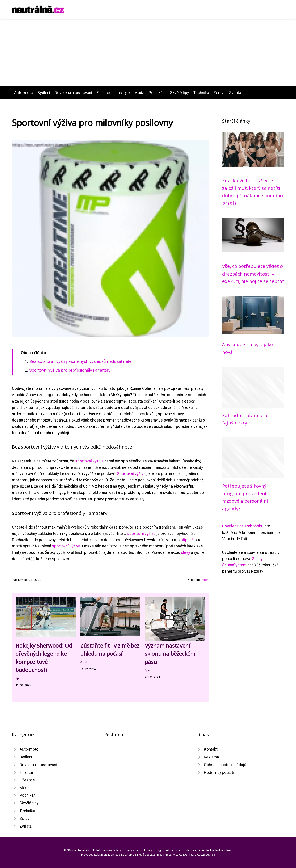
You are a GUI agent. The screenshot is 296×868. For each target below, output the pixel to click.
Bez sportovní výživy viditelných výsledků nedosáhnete (80, 361)
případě (187, 540)
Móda (139, 93)
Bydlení (44, 93)
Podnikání (157, 93)
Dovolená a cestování (73, 93)
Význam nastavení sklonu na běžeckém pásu (170, 654)
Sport (205, 580)
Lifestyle (122, 93)
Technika (201, 93)
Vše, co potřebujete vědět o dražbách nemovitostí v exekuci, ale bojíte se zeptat (253, 274)
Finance (103, 93)
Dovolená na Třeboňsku (243, 526)
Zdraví (219, 93)
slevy (185, 552)
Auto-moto (24, 93)
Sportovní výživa (131, 474)
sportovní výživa (89, 461)
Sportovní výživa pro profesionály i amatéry (70, 370)
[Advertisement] (148, 52)
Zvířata (235, 93)
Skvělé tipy (179, 93)
